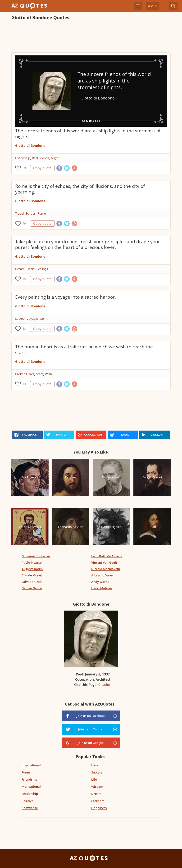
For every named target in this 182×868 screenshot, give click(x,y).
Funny (26, 772)
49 (24, 223)
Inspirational (31, 765)
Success (97, 772)
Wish (48, 374)
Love (95, 765)
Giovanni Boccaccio (36, 556)
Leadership (30, 794)
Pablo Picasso (32, 562)
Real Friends (41, 158)
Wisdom (97, 787)
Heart (31, 269)
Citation (105, 685)
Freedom (98, 801)
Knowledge (30, 808)
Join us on (91, 716)
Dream (20, 269)
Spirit (44, 319)
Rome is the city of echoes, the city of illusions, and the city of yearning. (80, 189)
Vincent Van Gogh (104, 562)
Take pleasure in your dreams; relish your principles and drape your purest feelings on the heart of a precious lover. (88, 244)
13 (24, 384)
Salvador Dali (32, 582)
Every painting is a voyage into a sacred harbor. (66, 297)
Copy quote (42, 168)
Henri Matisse (101, 588)
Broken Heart (25, 374)
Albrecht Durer (102, 575)
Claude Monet (32, 575)
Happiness (99, 808)
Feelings (42, 269)
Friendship (23, 158)
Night (55, 158)
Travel (19, 213)
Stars (40, 374)
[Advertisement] (91, 37)
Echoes (31, 213)
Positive (27, 801)
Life (94, 779)
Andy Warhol (101, 582)
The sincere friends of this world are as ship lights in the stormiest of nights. (88, 134)
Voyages (32, 319)
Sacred (20, 319)
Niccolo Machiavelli (106, 569)
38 (24, 329)
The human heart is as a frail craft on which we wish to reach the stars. (84, 350)
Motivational (31, 787)
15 (24, 279)
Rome (42, 213)
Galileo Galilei (32, 588)
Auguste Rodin (32, 569)
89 (24, 168)
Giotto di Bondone (30, 146)
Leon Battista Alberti (107, 556)
